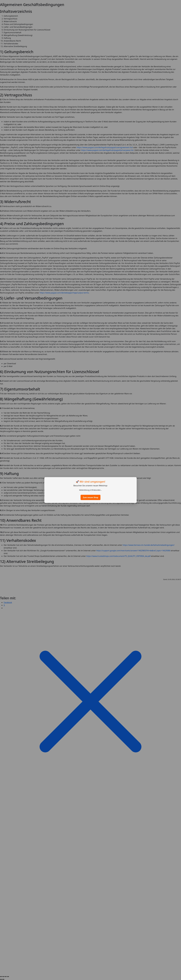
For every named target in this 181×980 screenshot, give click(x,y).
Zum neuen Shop (90, 497)
